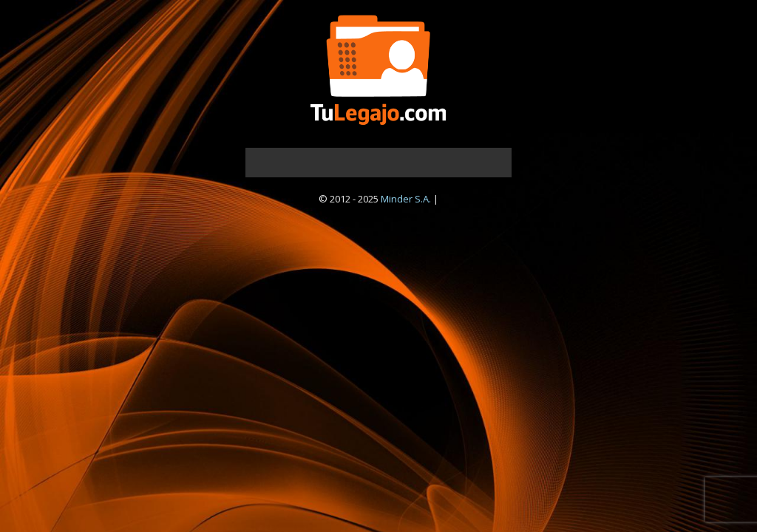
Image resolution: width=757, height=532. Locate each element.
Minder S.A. (406, 199)
